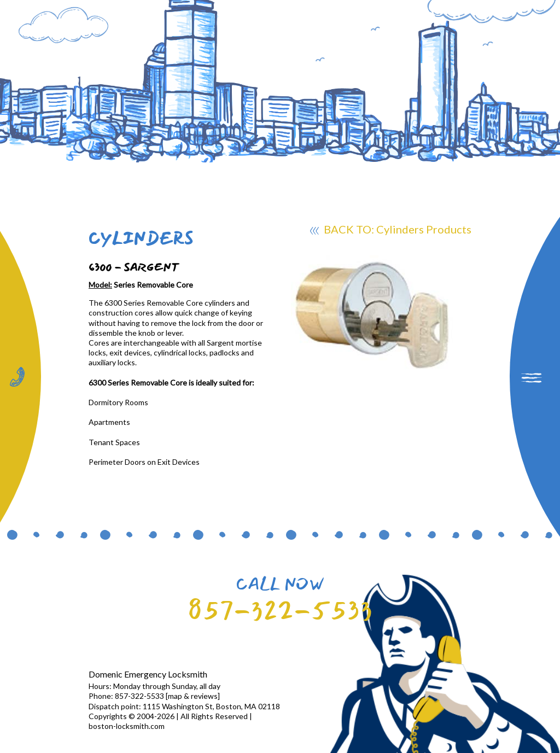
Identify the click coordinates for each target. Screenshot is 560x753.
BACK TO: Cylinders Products (391, 231)
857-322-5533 (280, 610)
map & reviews (193, 696)
